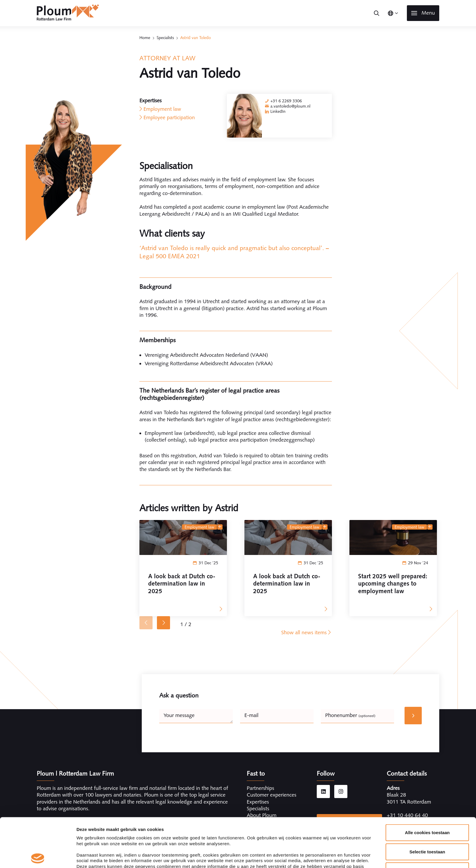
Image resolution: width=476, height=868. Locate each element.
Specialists (165, 38)
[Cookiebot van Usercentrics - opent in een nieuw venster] (38, 857)
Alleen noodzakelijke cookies (427, 822)
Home (145, 38)
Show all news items (307, 632)
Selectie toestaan (427, 803)
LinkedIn (278, 111)
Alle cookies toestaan (427, 784)
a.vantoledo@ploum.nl (290, 106)
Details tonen (315, 856)
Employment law (162, 109)
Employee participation (169, 117)
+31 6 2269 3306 (286, 101)
